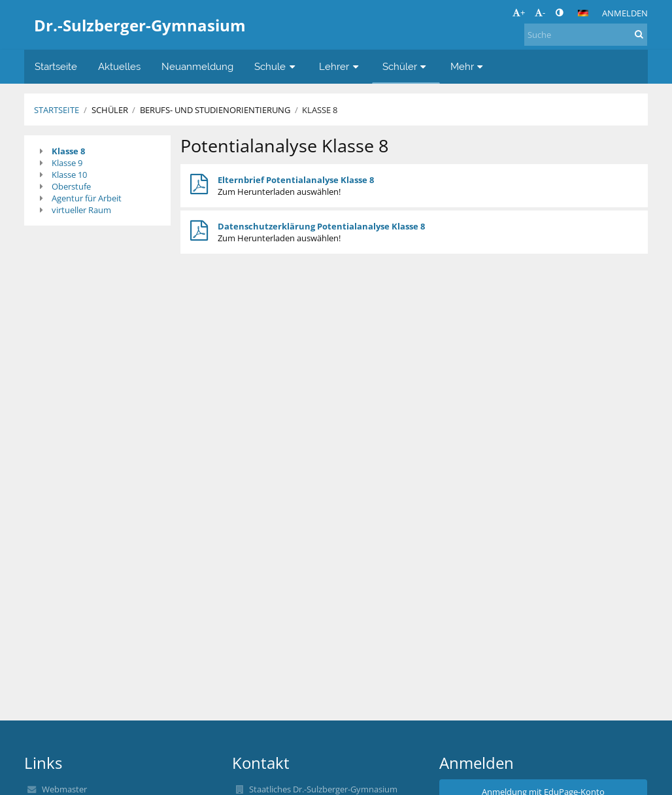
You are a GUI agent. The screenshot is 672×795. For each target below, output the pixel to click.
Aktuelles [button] (119, 66)
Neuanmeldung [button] (197, 66)
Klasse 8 (320, 110)
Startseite (57, 110)
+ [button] (519, 12)
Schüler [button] (406, 66)
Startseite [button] (56, 66)
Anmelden (625, 13)
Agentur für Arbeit (87, 198)
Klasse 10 (69, 175)
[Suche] (586, 35)
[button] (583, 13)
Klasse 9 (67, 163)
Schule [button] (276, 66)
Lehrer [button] (340, 66)
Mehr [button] (468, 66)
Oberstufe (71, 186)
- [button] (540, 12)
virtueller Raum (81, 210)
